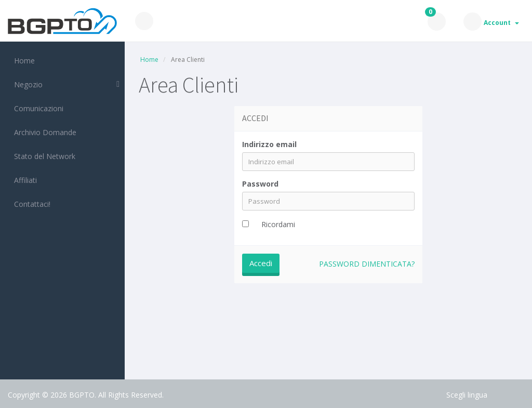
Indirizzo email (269, 144)
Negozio (26, 84)
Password (260, 184)
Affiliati (23, 180)
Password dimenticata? (367, 264)
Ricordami (278, 224)
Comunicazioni (37, 108)
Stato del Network (43, 156)
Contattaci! (30, 204)
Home (22, 61)
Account (501, 23)
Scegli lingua (467, 395)
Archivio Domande (43, 132)
